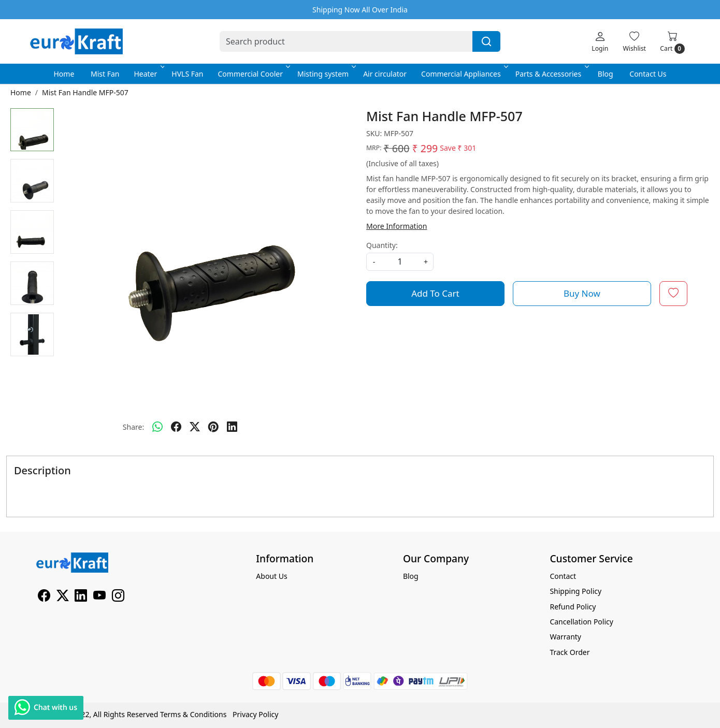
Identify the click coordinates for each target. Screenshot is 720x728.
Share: (133, 427)
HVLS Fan (187, 74)
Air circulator (385, 74)
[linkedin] (232, 427)
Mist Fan (105, 74)
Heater (148, 74)
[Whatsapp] (157, 427)
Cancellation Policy (581, 622)
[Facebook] (44, 597)
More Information (397, 226)
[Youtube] (99, 597)
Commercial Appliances (464, 74)
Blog (606, 74)
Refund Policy (573, 607)
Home (64, 74)
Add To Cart (435, 293)
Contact (563, 576)
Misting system (326, 74)
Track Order (570, 652)
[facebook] (176, 427)
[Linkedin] (81, 597)
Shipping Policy (575, 591)
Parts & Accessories (551, 74)
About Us (271, 576)
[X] (63, 597)
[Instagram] (118, 597)
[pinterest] (213, 427)
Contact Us (648, 74)
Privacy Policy (255, 714)
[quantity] (400, 262)
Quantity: (382, 245)
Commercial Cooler (253, 74)
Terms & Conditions (193, 714)
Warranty (565, 637)
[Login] (600, 41)
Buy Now (582, 293)
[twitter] (195, 427)
